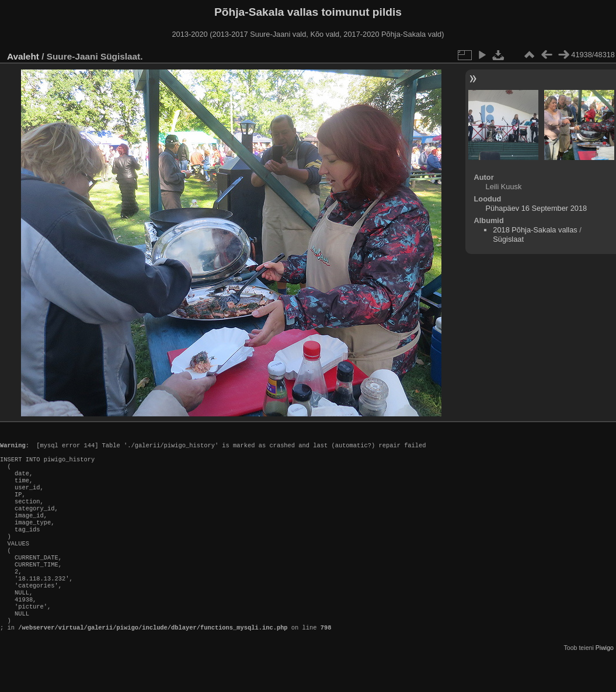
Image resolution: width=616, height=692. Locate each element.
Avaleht (23, 56)
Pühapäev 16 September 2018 (537, 208)
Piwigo (605, 683)
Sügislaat (508, 239)
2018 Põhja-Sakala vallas (535, 230)
